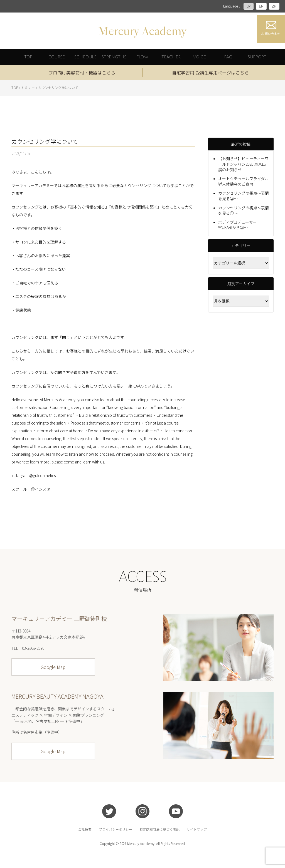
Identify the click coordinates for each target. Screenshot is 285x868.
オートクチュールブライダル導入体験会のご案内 (243, 181)
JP (249, 6)
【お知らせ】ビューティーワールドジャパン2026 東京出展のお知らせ (243, 164)
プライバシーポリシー (116, 829)
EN (261, 6)
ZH (274, 6)
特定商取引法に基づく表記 (159, 829)
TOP (15, 87)
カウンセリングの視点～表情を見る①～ (244, 210)
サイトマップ (197, 829)
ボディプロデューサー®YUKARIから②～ (238, 225)
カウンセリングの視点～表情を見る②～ (244, 196)
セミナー (28, 87)
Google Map (53, 667)
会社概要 (85, 829)
